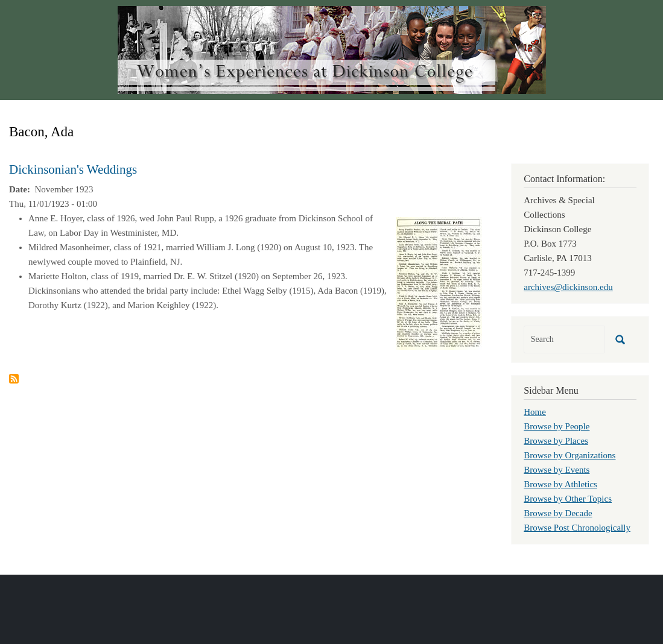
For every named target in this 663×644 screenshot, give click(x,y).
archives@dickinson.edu (568, 287)
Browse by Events (557, 470)
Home (535, 412)
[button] (439, 282)
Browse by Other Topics (568, 499)
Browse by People (557, 426)
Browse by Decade (558, 513)
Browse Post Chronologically (577, 528)
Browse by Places (556, 441)
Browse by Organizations (569, 455)
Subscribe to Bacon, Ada (14, 379)
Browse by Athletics (560, 484)
